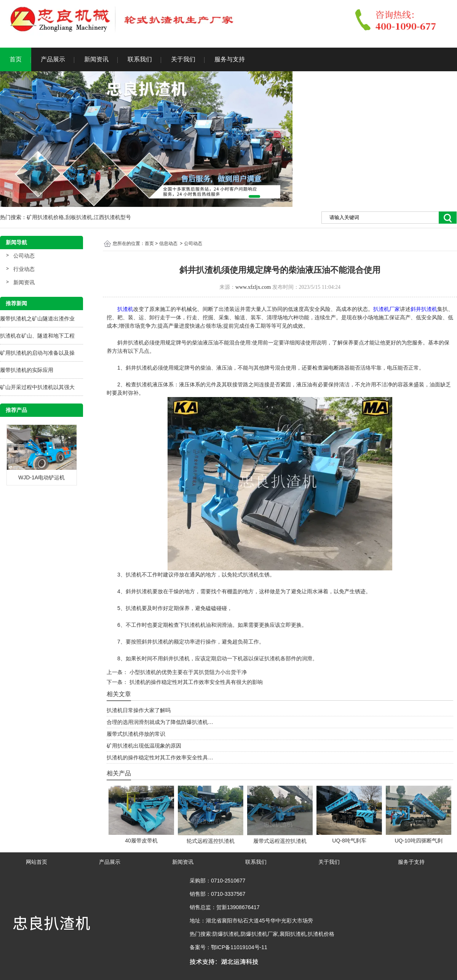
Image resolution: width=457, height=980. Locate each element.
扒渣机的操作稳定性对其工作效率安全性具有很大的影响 (195, 682)
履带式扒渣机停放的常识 (136, 734)
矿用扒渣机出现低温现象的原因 (144, 746)
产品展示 (53, 59)
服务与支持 (230, 59)
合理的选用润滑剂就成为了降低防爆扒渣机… (160, 722)
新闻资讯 (96, 59)
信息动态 (168, 243)
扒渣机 (125, 309)
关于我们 (183, 59)
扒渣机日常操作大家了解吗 (139, 710)
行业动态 (24, 269)
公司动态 (24, 256)
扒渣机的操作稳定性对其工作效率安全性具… (160, 757)
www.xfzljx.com (253, 287)
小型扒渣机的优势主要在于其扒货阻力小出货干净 (187, 672)
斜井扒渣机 (424, 309)
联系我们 (140, 59)
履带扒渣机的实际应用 (27, 370)
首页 (16, 59)
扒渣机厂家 (387, 309)
